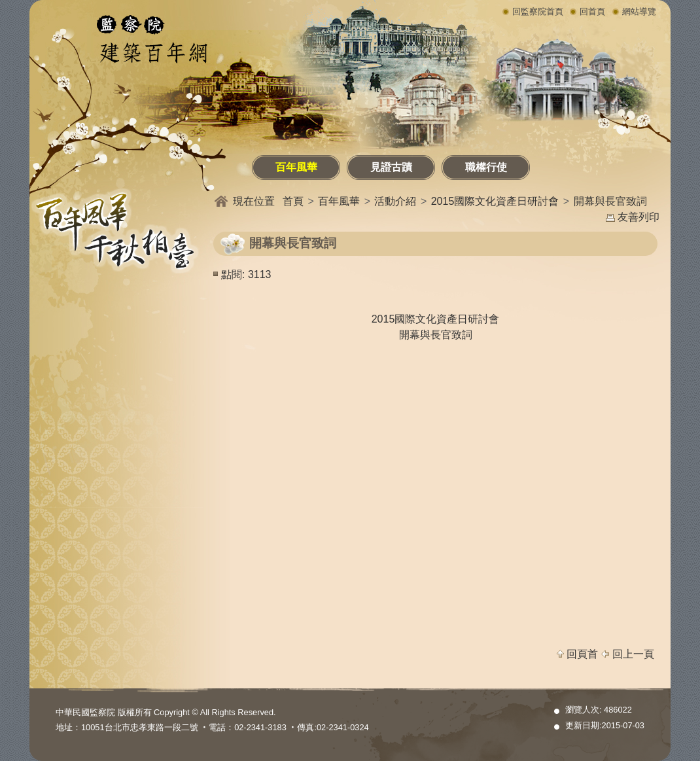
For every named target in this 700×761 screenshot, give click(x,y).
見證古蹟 (391, 167)
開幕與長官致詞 (610, 201)
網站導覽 (639, 11)
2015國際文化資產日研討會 (495, 201)
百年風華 (296, 167)
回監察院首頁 (538, 11)
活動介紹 (395, 201)
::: (32, 159)
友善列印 (639, 217)
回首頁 (592, 11)
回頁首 (582, 654)
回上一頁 (633, 654)
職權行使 (486, 167)
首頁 (293, 201)
